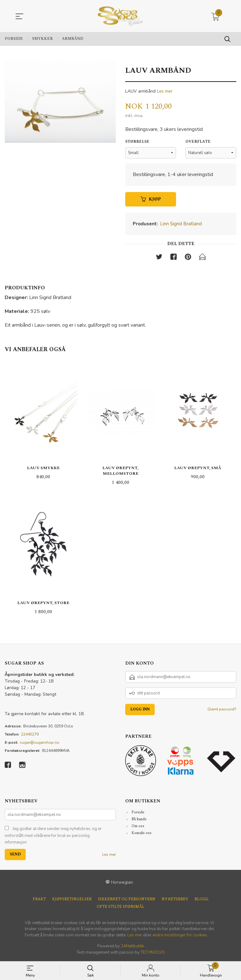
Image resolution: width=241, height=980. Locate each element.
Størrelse (137, 142)
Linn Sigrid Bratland (181, 224)
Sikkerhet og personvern (127, 900)
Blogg (201, 900)
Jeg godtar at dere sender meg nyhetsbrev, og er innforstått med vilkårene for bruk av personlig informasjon (53, 836)
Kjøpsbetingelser (72, 900)
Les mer (165, 91)
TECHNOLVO (153, 953)
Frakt (39, 900)
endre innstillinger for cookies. (180, 935)
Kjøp (151, 199)
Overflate (198, 142)
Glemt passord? (222, 710)
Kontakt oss (142, 834)
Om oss (138, 827)
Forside (138, 813)
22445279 (30, 735)
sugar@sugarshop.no (40, 743)
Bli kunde (139, 820)
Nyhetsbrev (175, 900)
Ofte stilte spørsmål (120, 907)
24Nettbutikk (132, 947)
